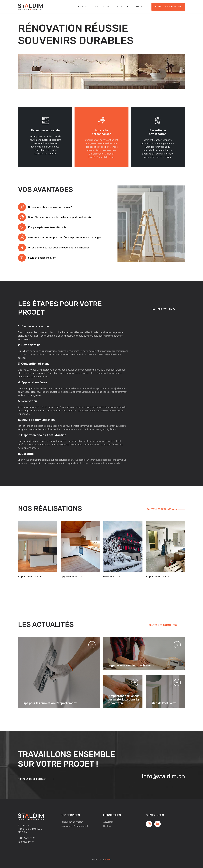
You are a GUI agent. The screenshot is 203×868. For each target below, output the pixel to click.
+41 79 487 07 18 (27, 838)
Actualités (122, 7)
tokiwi (108, 860)
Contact (140, 7)
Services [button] (83, 7)
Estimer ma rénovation (168, 7)
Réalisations (102, 7)
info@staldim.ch (163, 776)
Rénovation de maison (72, 822)
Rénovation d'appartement (74, 826)
